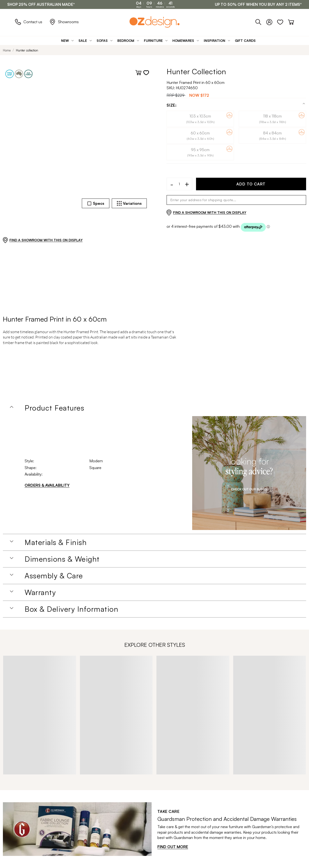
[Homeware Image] (249, 473)
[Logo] (154, 22)
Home (7, 50)
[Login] (272, 21)
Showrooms (64, 22)
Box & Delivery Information (71, 609)
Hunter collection (27, 50)
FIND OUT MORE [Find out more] (173, 847)
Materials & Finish (56, 542)
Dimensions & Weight (62, 559)
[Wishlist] (283, 21)
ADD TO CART (251, 184)
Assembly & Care (54, 576)
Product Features (54, 408)
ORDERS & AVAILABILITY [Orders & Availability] (47, 485)
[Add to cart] (138, 73)
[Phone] (261, 21)
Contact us (29, 22)
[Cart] (291, 21)
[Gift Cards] (245, 40)
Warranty (40, 592)
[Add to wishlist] (146, 73)
